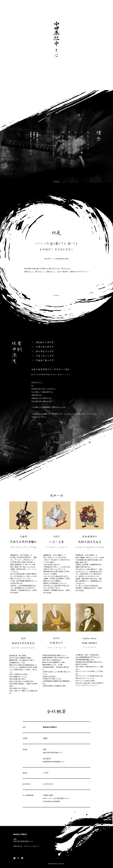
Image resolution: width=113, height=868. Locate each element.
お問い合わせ (18, 846)
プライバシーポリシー (32, 846)
